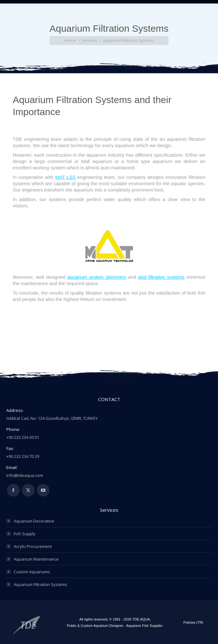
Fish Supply (25, 534)
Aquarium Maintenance (36, 559)
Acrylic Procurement (33, 546)
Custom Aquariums (32, 572)
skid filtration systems (161, 277)
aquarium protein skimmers (97, 277)
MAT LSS (65, 177)
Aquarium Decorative (34, 521)
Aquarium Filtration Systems (40, 584)
